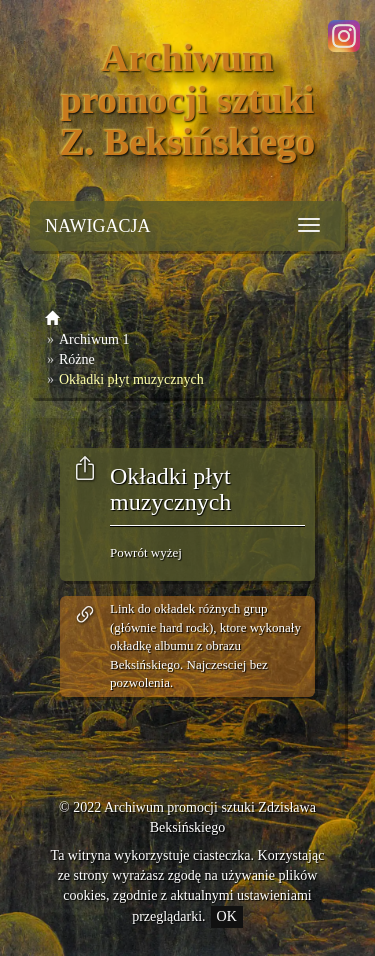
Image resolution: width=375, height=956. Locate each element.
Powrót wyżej (146, 552)
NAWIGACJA (98, 226)
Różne (77, 359)
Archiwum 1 (94, 339)
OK (227, 916)
